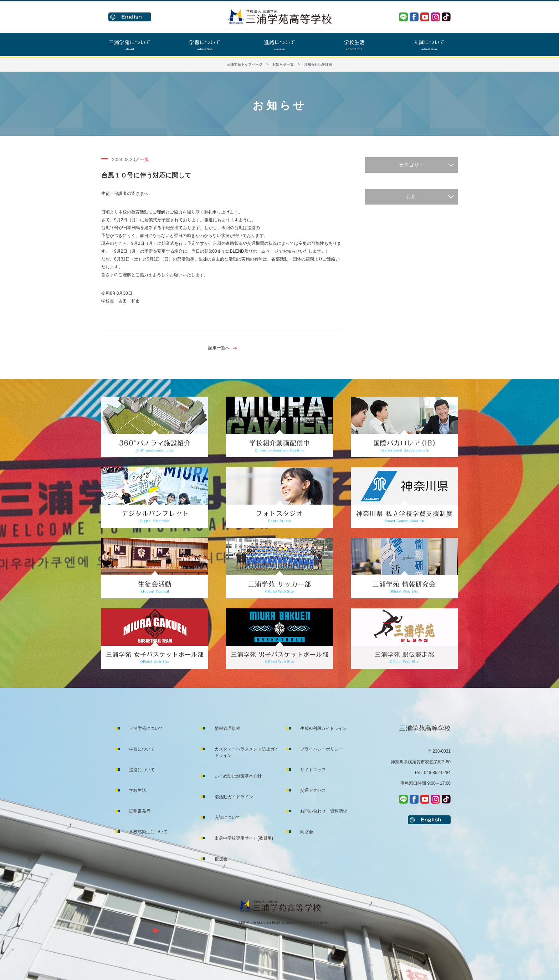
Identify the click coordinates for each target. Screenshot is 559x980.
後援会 (221, 859)
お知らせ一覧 (283, 64)
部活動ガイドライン (234, 797)
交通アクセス (313, 790)
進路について (142, 770)
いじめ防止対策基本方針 (238, 776)
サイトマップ (313, 770)
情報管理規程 (227, 728)
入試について (227, 817)
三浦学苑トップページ (245, 64)
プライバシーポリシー (322, 749)
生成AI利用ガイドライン (324, 728)
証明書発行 (140, 811)
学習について (142, 749)
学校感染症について (148, 832)
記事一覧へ (219, 348)
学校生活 (138, 790)
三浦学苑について (146, 728)
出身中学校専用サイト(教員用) (244, 838)
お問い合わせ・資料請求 (324, 811)
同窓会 (307, 832)
